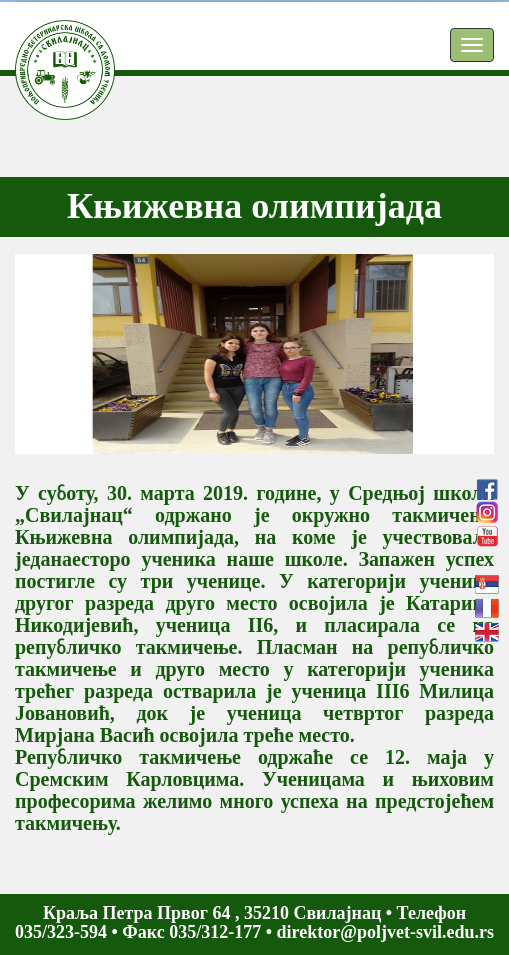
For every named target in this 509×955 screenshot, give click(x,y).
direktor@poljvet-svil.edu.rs (385, 932)
